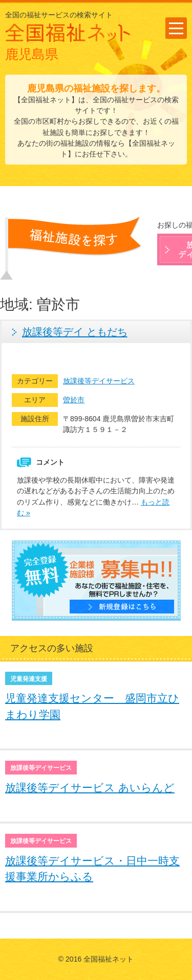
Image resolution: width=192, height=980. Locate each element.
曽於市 (74, 400)
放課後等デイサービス (99, 381)
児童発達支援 (29, 679)
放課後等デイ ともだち (75, 332)
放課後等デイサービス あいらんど (90, 788)
